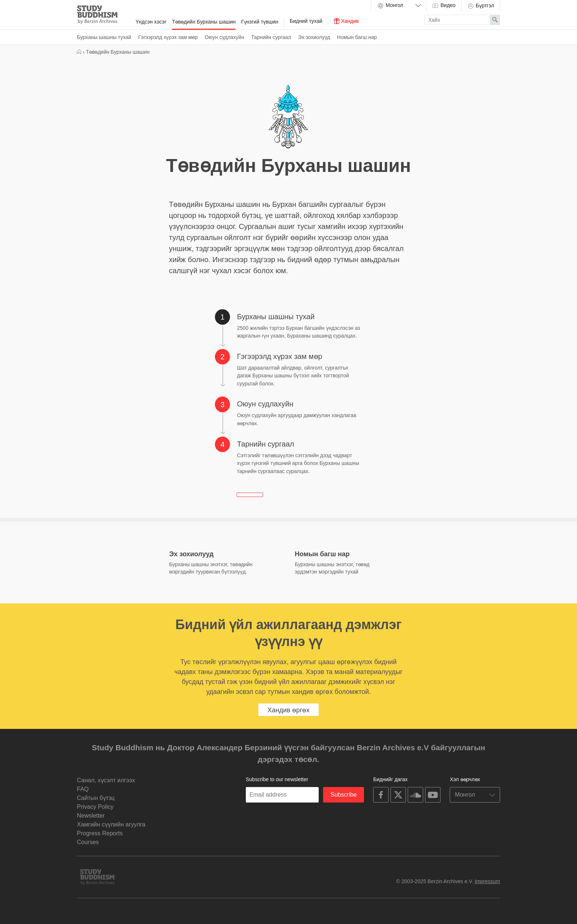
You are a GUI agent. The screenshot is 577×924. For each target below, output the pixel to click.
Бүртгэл (481, 6)
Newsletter (91, 816)
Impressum (487, 881)
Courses (88, 842)
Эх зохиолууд (314, 37)
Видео (444, 6)
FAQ (83, 789)
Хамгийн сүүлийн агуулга (111, 824)
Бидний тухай (306, 21)
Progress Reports (100, 833)
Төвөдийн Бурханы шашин (204, 22)
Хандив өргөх (289, 710)
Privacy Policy (95, 807)
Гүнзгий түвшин (260, 22)
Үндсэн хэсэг (151, 22)
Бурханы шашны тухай (104, 37)
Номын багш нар (357, 37)
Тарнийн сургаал (271, 37)
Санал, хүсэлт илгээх (106, 780)
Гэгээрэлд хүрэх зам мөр (168, 37)
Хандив (346, 21)
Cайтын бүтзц (96, 798)
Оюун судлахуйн (224, 37)
